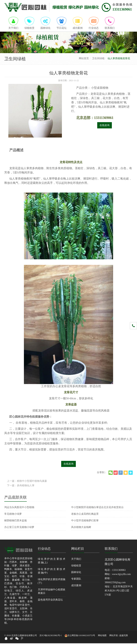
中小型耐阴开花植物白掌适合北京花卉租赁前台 (97, 508)
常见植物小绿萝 (13, 515)
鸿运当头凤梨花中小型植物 (19, 508)
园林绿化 (76, 573)
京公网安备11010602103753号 (80, 636)
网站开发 (114, 636)
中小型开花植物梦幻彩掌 (85, 521)
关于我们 (76, 560)
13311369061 (122, 9)
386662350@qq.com (115, 583)
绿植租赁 (76, 566)
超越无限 (124, 636)
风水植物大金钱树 (81, 528)
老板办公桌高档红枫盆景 (85, 515)
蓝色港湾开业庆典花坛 (50, 600)
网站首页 (84, 59)
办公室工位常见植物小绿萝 (19, 528)
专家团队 (76, 580)
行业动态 (44, 549)
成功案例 (76, 586)
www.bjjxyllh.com (121, 575)
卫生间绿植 (98, 59)
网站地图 (102, 636)
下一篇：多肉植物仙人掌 (21, 486)
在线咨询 (105, 126)
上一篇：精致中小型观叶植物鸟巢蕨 (27, 482)
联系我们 (111, 549)
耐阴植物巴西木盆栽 (16, 521)
